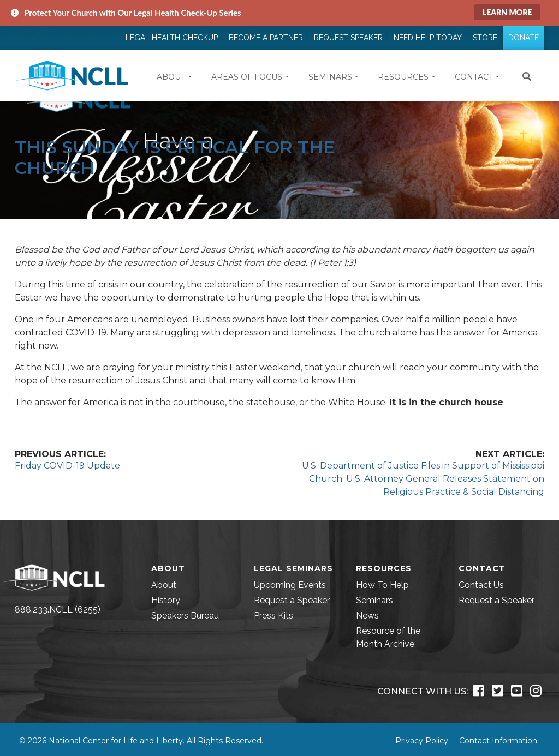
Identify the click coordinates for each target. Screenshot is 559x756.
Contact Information (498, 741)
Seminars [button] (330, 77)
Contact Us (481, 585)
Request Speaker (348, 38)
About (164, 585)
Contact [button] (474, 77)
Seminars (374, 600)
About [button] (171, 77)
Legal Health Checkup (172, 38)
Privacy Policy (422, 741)
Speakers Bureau (185, 616)
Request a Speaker (292, 600)
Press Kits (273, 616)
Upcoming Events (290, 585)
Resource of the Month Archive (388, 637)
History (166, 600)
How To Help (382, 585)
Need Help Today (428, 38)
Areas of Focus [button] (247, 77)
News (367, 616)
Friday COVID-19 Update (67, 466)
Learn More (507, 12)
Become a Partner (266, 38)
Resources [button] (403, 77)
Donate (524, 38)
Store (485, 38)
